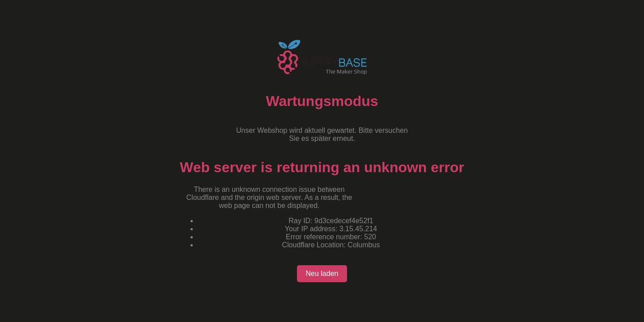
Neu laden (322, 273)
